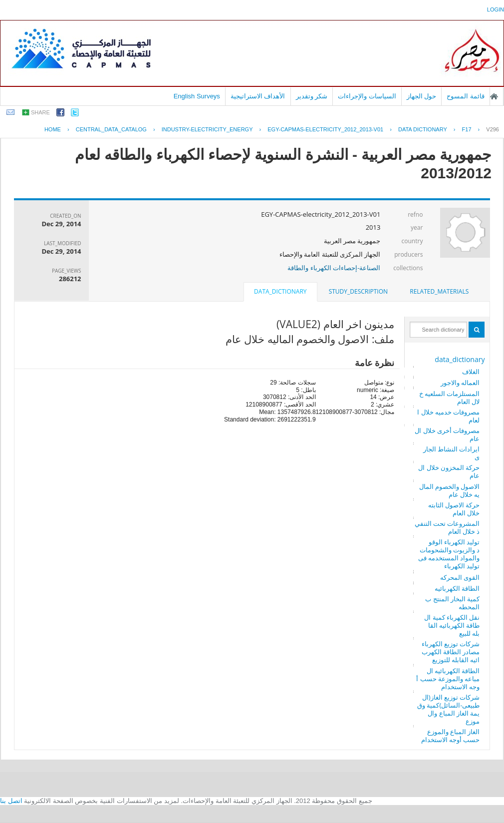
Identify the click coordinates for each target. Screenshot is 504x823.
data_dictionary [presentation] (280, 291)
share (40, 112)
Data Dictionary (423, 129)
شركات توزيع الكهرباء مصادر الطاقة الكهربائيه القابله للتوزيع (451, 652)
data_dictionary (460, 359)
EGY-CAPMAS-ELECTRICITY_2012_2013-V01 (325, 129)
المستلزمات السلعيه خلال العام (450, 398)
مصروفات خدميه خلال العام (448, 416)
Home (53, 129)
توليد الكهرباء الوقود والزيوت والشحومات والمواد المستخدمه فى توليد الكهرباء (449, 554)
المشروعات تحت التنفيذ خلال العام (447, 527)
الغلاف (471, 372)
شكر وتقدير (312, 96)
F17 (467, 129)
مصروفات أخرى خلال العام (447, 434)
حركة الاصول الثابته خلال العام (454, 509)
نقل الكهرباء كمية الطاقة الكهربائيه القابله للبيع (452, 625)
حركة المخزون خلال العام (449, 471)
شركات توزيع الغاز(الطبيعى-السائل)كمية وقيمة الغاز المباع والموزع (448, 709)
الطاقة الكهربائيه (457, 588)
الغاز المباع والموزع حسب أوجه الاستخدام (451, 736)
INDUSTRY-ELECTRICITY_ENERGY (207, 129)
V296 (493, 129)
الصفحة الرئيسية (494, 96)
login (496, 9)
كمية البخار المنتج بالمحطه (452, 603)
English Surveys (197, 96)
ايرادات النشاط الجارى (452, 453)
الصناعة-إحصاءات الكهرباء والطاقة (334, 268)
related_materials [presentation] (439, 291)
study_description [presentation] (358, 291)
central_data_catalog (111, 129)
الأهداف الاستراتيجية (258, 96)
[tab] (439, 292)
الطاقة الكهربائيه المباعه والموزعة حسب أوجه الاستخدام (448, 679)
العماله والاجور (460, 383)
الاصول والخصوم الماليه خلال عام (450, 490)
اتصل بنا (11, 801)
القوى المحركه (460, 577)
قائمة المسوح (466, 96)
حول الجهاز (422, 96)
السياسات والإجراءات (367, 96)
